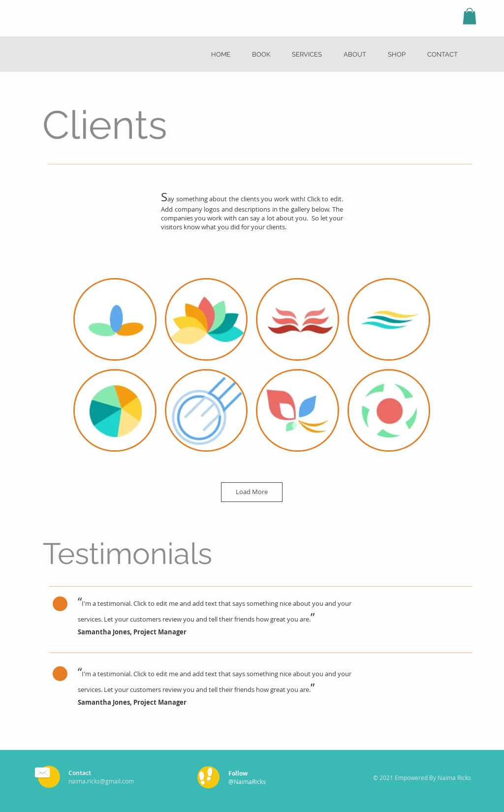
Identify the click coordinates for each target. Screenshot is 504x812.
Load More (252, 492)
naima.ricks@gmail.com (101, 781)
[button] (470, 16)
